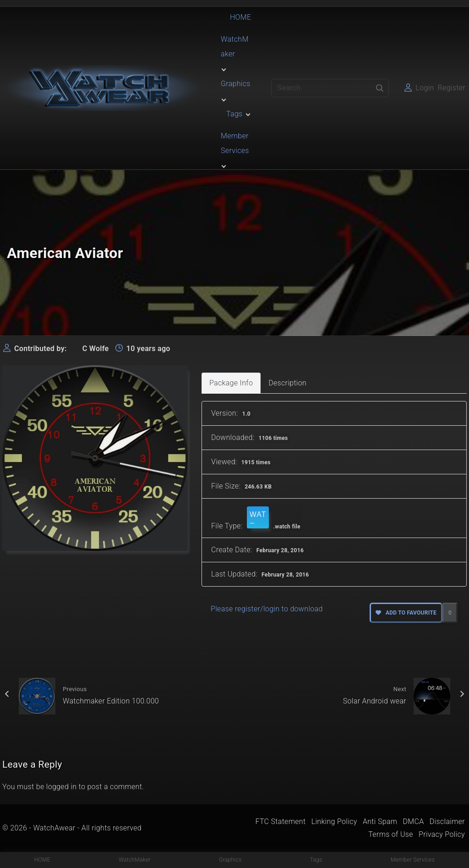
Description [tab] (287, 383)
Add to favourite (406, 613)
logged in (62, 787)
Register (452, 88)
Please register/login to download (267, 609)
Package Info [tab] (231, 383)
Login (425, 88)
